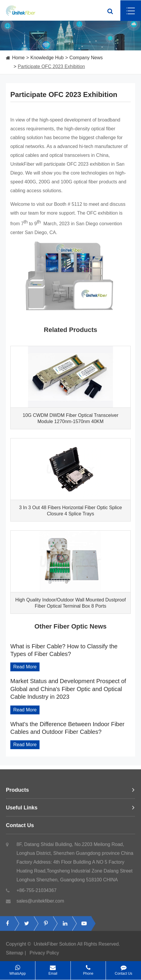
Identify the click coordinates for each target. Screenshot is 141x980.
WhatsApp (18, 968)
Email (53, 968)
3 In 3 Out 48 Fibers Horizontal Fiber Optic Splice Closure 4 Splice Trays (71, 511)
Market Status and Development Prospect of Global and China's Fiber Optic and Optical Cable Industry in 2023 (68, 689)
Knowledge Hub (47, 58)
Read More (25, 667)
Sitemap (15, 955)
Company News (86, 58)
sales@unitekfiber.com (35, 903)
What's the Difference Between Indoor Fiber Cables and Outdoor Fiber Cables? (67, 728)
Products (70, 792)
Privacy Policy (44, 955)
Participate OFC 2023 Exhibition (51, 66)
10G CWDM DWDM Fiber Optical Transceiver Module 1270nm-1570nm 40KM (71, 418)
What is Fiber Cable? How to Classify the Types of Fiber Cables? (64, 650)
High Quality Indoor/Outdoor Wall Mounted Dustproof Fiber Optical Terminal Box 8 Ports (71, 603)
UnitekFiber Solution (55, 946)
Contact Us (70, 828)
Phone (88, 968)
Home (18, 58)
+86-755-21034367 (31, 893)
